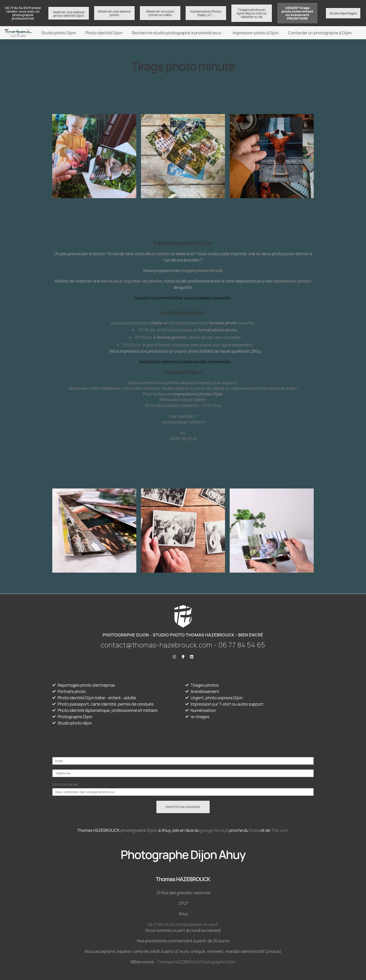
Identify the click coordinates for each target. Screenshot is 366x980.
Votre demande (65, 784)
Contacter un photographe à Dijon (320, 33)
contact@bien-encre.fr (197, 924)
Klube (254, 830)
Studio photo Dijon (59, 33)
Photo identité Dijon (104, 33)
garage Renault (214, 830)
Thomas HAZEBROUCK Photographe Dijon (196, 962)
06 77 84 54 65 (161, 924)
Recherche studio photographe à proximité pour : (178, 33)
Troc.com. (280, 830)
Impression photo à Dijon (256, 33)
